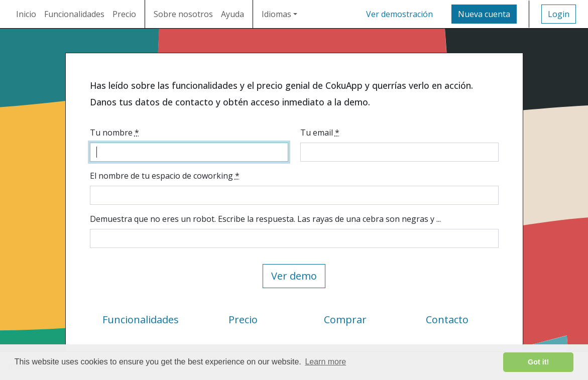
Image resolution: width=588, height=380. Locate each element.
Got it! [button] (538, 362)
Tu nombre (114, 133)
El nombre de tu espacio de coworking (165, 176)
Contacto (447, 320)
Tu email (320, 133)
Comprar (345, 320)
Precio (124, 14)
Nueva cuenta (484, 14)
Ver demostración (399, 14)
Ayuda (232, 14)
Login (559, 14)
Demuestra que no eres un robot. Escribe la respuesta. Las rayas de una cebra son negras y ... (265, 219)
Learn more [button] (325, 362)
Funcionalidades (74, 14)
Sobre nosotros (183, 14)
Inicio (26, 14)
